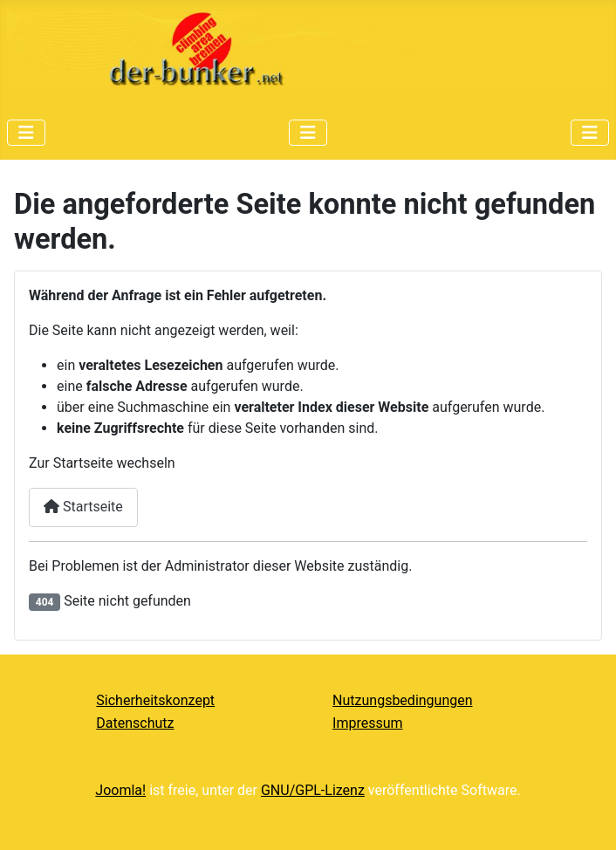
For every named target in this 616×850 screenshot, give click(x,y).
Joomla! (120, 790)
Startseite (83, 507)
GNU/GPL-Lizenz (313, 790)
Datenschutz (135, 723)
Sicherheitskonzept (155, 700)
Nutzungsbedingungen (402, 700)
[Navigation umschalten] (26, 133)
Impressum (368, 723)
